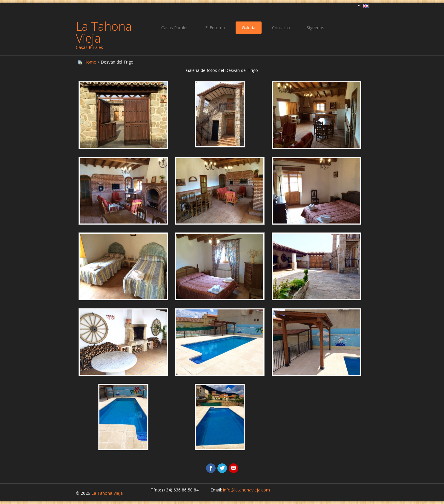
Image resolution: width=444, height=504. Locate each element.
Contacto (281, 28)
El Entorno (215, 28)
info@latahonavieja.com (246, 490)
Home (90, 62)
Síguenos (315, 28)
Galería (249, 28)
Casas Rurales (175, 28)
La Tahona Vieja (104, 32)
